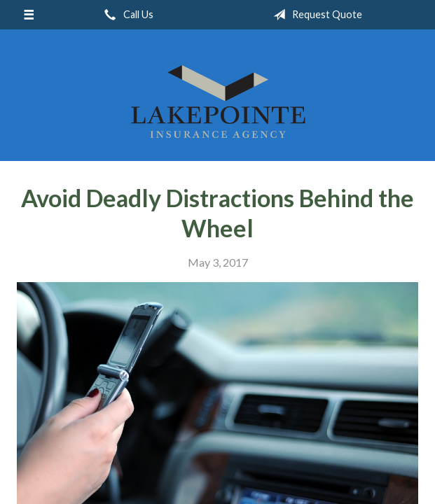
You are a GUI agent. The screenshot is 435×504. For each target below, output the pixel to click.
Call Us (126, 15)
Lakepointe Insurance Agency (218, 101)
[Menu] (28, 15)
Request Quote (315, 15)
